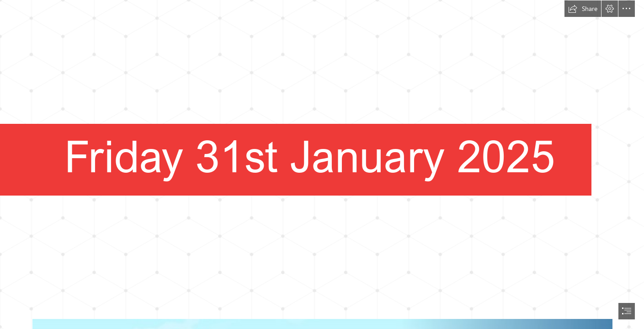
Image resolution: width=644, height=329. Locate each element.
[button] (583, 9)
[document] (322, 164)
